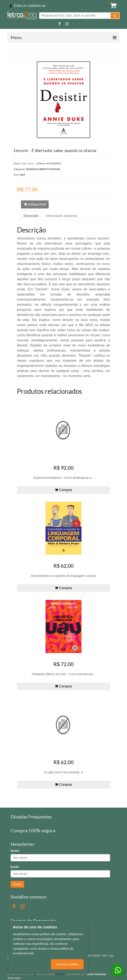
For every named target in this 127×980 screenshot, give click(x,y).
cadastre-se (37, 6)
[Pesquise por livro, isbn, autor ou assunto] (75, 16)
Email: (15, 867)
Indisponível (35, 204)
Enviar (17, 884)
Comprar (63, 490)
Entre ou (20, 6)
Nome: (15, 851)
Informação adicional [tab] (61, 216)
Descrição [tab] (31, 216)
